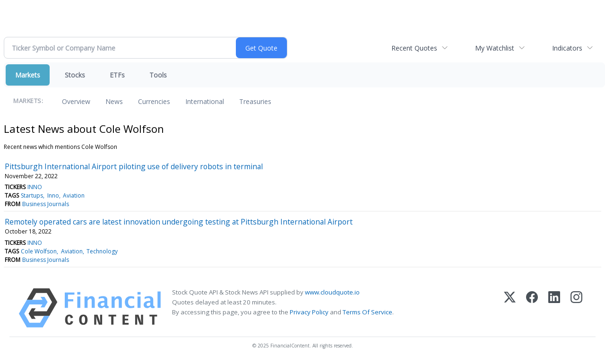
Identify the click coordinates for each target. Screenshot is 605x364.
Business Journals (46, 204)
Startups (32, 195)
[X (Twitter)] (510, 308)
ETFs (117, 75)
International (205, 101)
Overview (76, 101)
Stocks (75, 75)
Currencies (154, 101)
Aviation (74, 195)
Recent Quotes (414, 48)
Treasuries (255, 101)
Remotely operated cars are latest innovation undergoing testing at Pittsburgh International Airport (179, 222)
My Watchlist (495, 48)
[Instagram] (576, 308)
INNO (35, 187)
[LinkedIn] (554, 308)
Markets (28, 75)
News (114, 101)
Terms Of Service (367, 312)
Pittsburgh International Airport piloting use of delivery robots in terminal (134, 166)
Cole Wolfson (39, 251)
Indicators (567, 48)
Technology (102, 251)
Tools (158, 75)
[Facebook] (532, 308)
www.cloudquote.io (332, 292)
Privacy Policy (309, 312)
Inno (53, 195)
